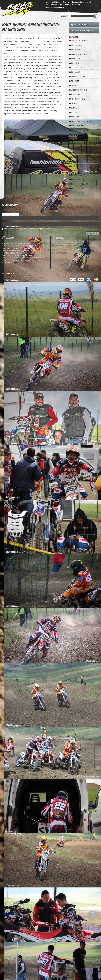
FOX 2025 (74, 63)
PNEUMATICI (75, 162)
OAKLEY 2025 (76, 68)
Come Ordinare (51, 5)
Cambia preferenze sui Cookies (63, 261)
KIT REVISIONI (76, 179)
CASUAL (73, 139)
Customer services (93, 273)
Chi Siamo (56, 2)
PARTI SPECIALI (76, 188)
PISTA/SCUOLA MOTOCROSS (71, 5)
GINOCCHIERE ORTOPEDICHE (82, 130)
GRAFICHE (74, 148)
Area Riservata (80, 25)
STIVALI (73, 108)
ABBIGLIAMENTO (77, 99)
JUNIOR (73, 135)
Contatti (66, 2)
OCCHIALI (74, 112)
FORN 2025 (75, 72)
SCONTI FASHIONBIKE (79, 41)
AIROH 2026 (75, 50)
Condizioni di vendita (77, 273)
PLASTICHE (75, 144)
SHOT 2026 (75, 59)
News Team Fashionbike (54, 7)
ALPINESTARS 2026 (78, 54)
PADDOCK (74, 157)
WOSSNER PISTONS (78, 90)
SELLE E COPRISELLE (79, 153)
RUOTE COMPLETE (78, 175)
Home (47, 2)
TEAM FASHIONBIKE (78, 77)
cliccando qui (59, 229)
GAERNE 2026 (76, 45)
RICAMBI (74, 170)
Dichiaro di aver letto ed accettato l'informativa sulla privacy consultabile (33, 229)
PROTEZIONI (75, 117)
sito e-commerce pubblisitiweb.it (14, 280)
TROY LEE (74, 81)
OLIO (72, 166)
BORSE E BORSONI (78, 126)
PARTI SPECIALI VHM (79, 184)
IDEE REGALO (76, 94)
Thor (73, 85)
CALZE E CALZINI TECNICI (81, 121)
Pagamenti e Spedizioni (82, 2)
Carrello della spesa (82, 31)
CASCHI (73, 103)
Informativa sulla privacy (91, 275)
